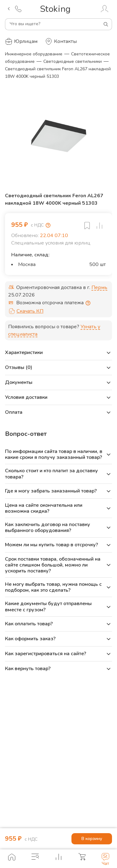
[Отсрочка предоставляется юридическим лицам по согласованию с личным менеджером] (88, 303)
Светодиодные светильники (73, 61)
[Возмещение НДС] (48, 225)
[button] (58, 353)
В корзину (92, 839)
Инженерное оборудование (34, 54)
